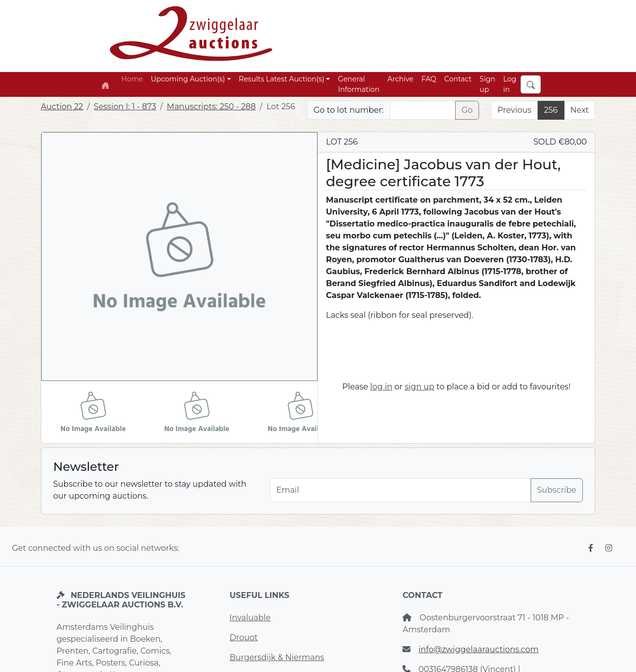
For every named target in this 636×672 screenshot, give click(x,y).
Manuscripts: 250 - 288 (211, 107)
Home (132, 79)
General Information (358, 84)
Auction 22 (62, 107)
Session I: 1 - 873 (125, 107)
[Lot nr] (423, 110)
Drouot (244, 637)
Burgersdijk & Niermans (277, 657)
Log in (510, 84)
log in (381, 387)
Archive (400, 79)
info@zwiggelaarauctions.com (478, 649)
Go (467, 110)
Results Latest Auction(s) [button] (282, 79)
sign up (419, 387)
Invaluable (250, 618)
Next (580, 110)
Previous (514, 110)
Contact (458, 79)
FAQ (429, 79)
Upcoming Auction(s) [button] (188, 79)
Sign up (487, 84)
